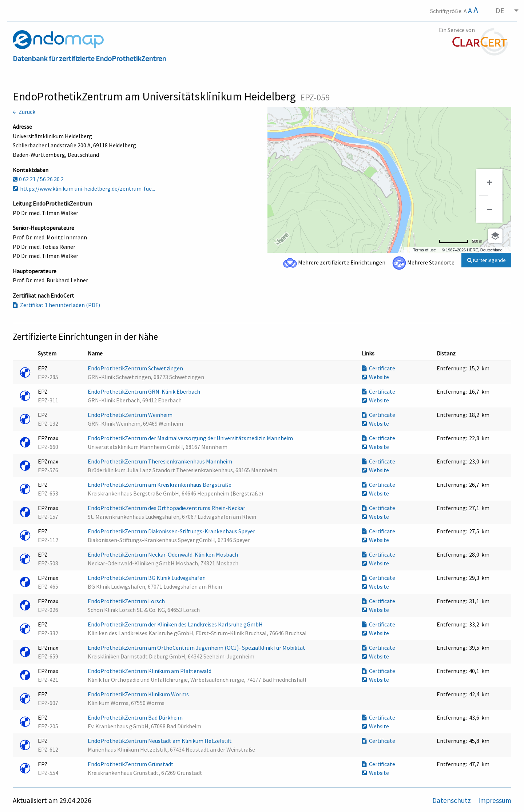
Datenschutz (452, 800)
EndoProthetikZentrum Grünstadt (131, 764)
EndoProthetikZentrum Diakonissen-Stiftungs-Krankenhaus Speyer (172, 531)
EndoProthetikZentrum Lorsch (127, 601)
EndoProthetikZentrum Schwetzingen (136, 368)
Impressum (495, 800)
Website (375, 377)
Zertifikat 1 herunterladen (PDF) (56, 305)
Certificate (378, 368)
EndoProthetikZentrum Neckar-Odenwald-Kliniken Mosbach (163, 554)
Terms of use (424, 250)
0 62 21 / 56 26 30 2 (38, 179)
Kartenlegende (487, 260)
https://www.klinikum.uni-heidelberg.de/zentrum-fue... (84, 188)
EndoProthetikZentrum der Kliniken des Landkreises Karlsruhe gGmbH (176, 624)
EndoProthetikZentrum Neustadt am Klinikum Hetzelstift (160, 741)
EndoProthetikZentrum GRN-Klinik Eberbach (144, 391)
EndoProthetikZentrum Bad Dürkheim (136, 717)
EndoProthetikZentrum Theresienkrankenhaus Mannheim (160, 461)
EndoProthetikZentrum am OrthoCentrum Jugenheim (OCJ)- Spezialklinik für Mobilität (197, 648)
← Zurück (24, 112)
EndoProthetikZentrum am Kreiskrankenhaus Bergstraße (160, 485)
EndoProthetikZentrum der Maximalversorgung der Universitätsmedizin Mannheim (191, 438)
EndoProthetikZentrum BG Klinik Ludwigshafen (147, 578)
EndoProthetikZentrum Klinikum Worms (139, 694)
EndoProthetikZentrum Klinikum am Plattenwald (150, 671)
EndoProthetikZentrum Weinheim (131, 415)
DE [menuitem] (500, 10)
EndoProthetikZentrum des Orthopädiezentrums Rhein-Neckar (167, 508)
